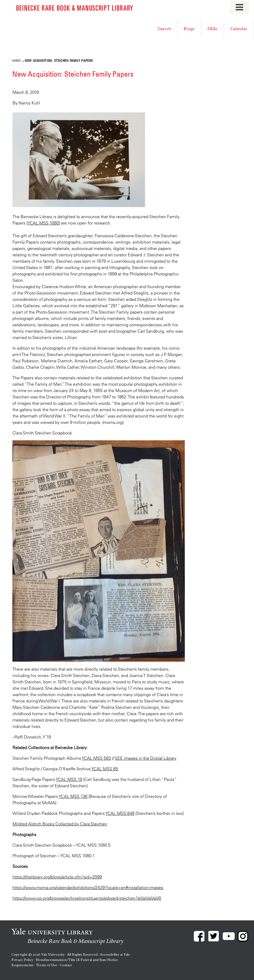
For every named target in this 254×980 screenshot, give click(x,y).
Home (16, 60)
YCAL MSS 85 (105, 769)
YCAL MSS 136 (73, 796)
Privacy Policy (22, 960)
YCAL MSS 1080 (43, 223)
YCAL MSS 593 (96, 758)
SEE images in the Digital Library (146, 758)
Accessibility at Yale (115, 954)
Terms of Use (47, 965)
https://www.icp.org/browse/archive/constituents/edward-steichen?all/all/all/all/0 (87, 898)
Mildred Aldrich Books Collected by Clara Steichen (60, 824)
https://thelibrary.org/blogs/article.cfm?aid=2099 (57, 877)
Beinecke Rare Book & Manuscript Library (75, 8)
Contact (66, 965)
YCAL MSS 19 (69, 779)
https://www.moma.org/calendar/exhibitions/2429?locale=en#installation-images (88, 887)
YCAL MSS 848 (120, 813)
